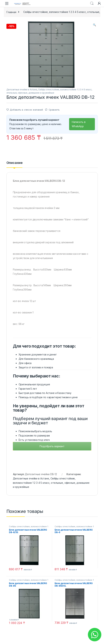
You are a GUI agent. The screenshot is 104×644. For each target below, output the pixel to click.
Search (92, 3)
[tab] (14, 164)
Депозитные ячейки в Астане (22, 90)
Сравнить (54, 110)
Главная (11, 12)
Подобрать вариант (52, 446)
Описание (14, 163)
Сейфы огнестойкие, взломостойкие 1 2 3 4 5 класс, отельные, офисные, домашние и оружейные (51, 483)
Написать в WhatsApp (79, 124)
